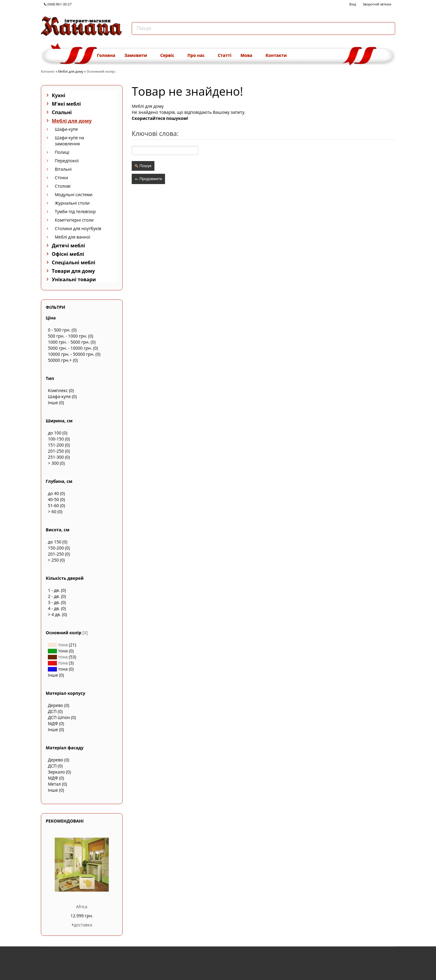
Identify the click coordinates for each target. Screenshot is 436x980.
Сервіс (169, 55)
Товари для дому (73, 271)
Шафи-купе (66, 129)
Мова (248, 55)
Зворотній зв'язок (377, 4)
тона (58, 645)
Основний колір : (102, 71)
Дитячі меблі (68, 246)
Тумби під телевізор (75, 211)
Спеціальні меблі (74, 262)
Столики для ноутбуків (78, 228)
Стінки (61, 178)
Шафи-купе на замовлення (69, 141)
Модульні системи (74, 195)
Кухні (59, 95)
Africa (82, 907)
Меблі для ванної (73, 237)
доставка (83, 925)
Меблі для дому (72, 121)
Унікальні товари (74, 279)
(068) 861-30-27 (58, 4)
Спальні (62, 112)
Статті (225, 55)
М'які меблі (66, 104)
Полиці (62, 152)
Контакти (276, 55)
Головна (106, 55)
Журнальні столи (72, 203)
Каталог (48, 71)
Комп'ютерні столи (74, 220)
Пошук (143, 166)
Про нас (198, 55)
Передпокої (67, 161)
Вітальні (63, 169)
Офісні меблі (68, 254)
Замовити (138, 55)
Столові (63, 186)
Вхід (353, 4)
